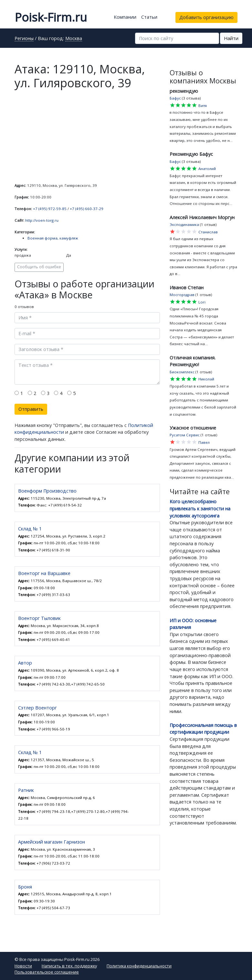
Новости (23, 966)
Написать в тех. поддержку (69, 966)
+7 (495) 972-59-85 (50, 209)
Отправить (31, 409)
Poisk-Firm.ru (51, 17)
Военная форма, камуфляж (53, 238)
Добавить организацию (206, 17)
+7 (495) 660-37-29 (87, 209)
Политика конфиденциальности (139, 966)
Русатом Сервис (185, 435)
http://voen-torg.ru (42, 220)
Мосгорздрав (182, 295)
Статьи (149, 17)
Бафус (175, 98)
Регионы (24, 39)
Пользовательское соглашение (47, 972)
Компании (125, 17)
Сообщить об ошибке (39, 267)
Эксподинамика (184, 224)
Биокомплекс (182, 372)
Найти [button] (231, 38)
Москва (74, 39)
